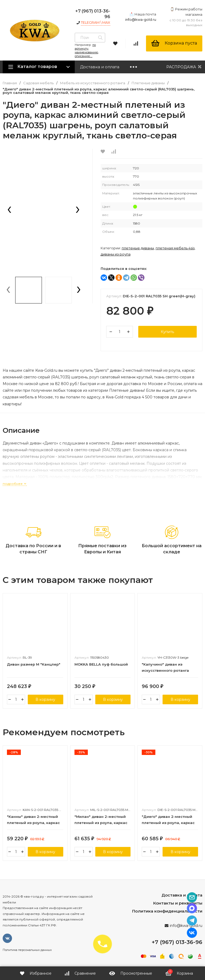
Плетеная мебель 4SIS (175, 248)
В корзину (45, 699)
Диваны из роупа (116, 254)
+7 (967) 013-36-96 (177, 942)
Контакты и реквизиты (178, 903)
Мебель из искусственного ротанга (93, 83)
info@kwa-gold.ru (141, 19)
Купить (167, 332)
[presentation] (9, 210)
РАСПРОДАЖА (184, 67)
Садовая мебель (38, 83)
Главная (10, 83)
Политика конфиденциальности (167, 911)
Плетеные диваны (148, 83)
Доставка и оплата (100, 67)
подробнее (15, 484)
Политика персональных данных (27, 950)
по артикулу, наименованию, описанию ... (87, 50)
